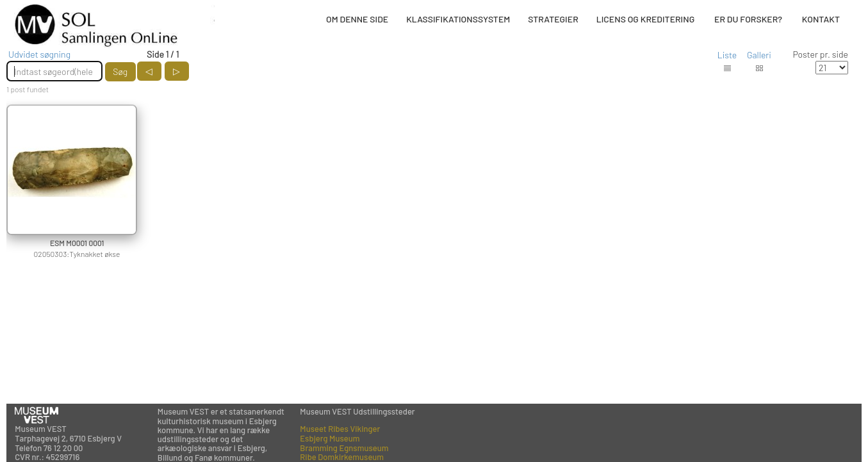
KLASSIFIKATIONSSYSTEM (458, 19)
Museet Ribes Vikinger (340, 429)
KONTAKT (821, 19)
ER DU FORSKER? (748, 19)
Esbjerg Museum (330, 438)
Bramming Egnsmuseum (344, 448)
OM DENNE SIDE (357, 19)
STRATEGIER (553, 19)
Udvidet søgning (39, 54)
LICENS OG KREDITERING (646, 19)
